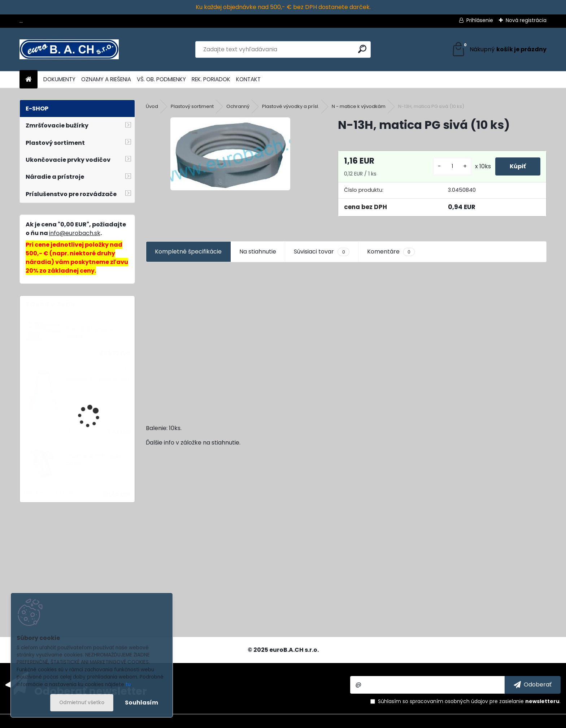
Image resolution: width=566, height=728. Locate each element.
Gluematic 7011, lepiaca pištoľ (97, 460)
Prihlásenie (480, 20)
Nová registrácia (526, 20)
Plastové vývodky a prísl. (291, 106)
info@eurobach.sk (75, 233)
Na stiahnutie (258, 252)
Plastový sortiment (192, 106)
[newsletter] (533, 685)
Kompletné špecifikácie (188, 252)
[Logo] (69, 49)
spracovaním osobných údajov (449, 701)
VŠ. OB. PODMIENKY (161, 79)
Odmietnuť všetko (82, 703)
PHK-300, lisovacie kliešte (90, 333)
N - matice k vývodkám (359, 106)
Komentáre (391, 252)
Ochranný (238, 106)
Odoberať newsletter (91, 691)
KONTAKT (248, 79)
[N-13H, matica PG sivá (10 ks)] (230, 154)
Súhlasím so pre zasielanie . (469, 701)
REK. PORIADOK (211, 79)
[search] (362, 49)
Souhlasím (141, 703)
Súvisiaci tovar (321, 252)
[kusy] (452, 166)
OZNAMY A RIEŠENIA (106, 79)
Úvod (152, 106)
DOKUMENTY (59, 79)
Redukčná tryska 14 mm (98, 379)
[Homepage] (29, 80)
